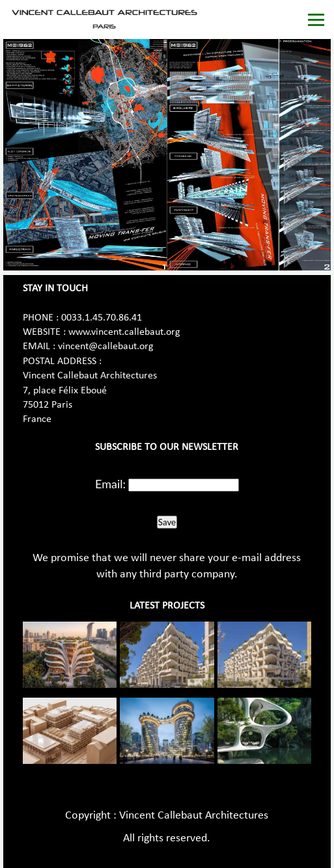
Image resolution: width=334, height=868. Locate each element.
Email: (110, 484)
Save (167, 522)
